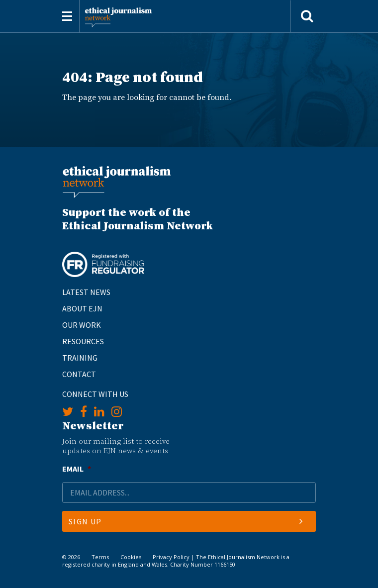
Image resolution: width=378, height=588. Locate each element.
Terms (100, 557)
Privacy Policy (171, 557)
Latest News (86, 292)
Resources (83, 341)
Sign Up (186, 521)
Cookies (131, 557)
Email (77, 469)
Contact (79, 374)
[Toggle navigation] (67, 16)
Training (80, 358)
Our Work (82, 325)
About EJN (82, 308)
